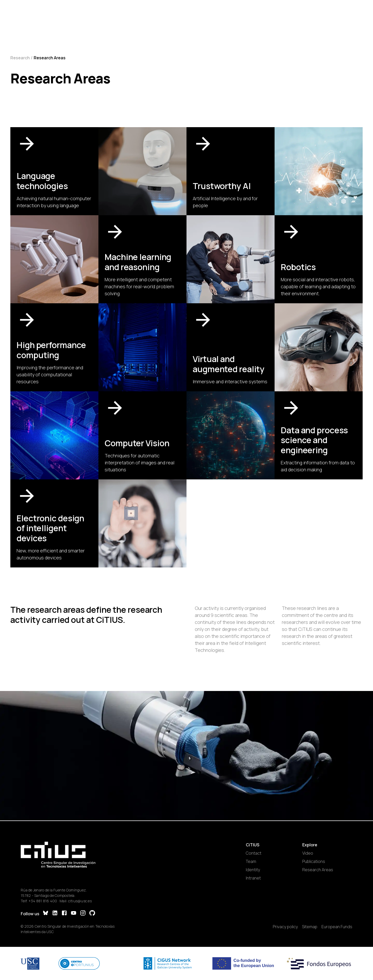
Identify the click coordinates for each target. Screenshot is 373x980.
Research (20, 58)
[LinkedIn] (55, 914)
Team (251, 861)
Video (308, 853)
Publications (314, 861)
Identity (253, 870)
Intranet (253, 878)
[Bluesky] (46, 914)
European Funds (337, 927)
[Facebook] (64, 914)
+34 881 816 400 (43, 901)
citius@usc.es (80, 901)
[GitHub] (92, 914)
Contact (254, 853)
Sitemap (310, 927)
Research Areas (318, 870)
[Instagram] (83, 914)
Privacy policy (285, 927)
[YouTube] (74, 914)
